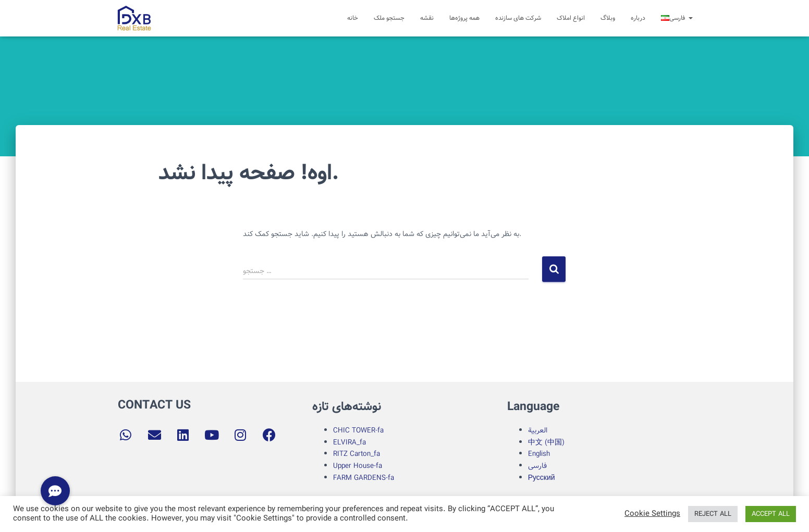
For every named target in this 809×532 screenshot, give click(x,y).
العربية (538, 430)
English (539, 454)
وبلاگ (608, 18)
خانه (353, 18)
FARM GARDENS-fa (364, 478)
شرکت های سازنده (518, 18)
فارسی (537, 466)
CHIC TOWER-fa (358, 430)
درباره (638, 18)
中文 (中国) (546, 442)
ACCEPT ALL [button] (771, 514)
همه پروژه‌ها (464, 18)
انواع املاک (571, 18)
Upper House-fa (358, 466)
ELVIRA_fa (350, 442)
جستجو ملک (389, 18)
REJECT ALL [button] (713, 514)
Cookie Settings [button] (652, 514)
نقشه (427, 18)
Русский (542, 478)
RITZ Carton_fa (357, 454)
